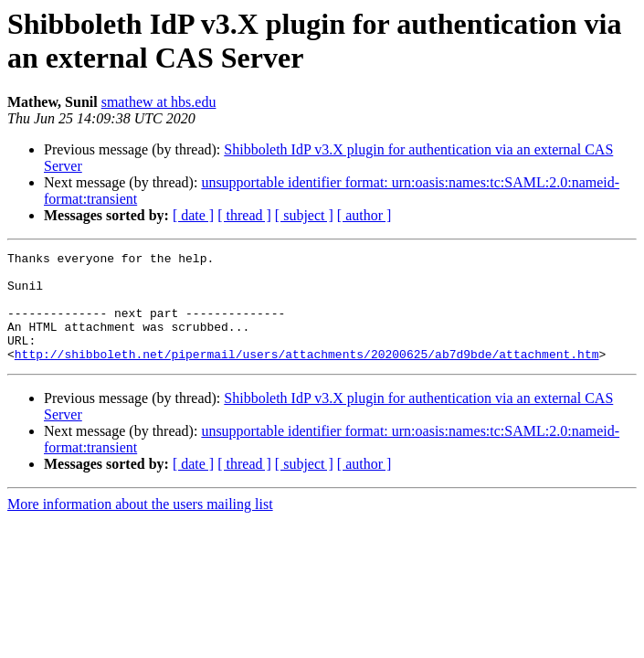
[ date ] (193, 215)
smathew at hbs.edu (159, 102)
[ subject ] (304, 215)
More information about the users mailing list (140, 526)
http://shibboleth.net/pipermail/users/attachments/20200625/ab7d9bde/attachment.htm (307, 376)
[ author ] (364, 215)
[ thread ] (244, 215)
